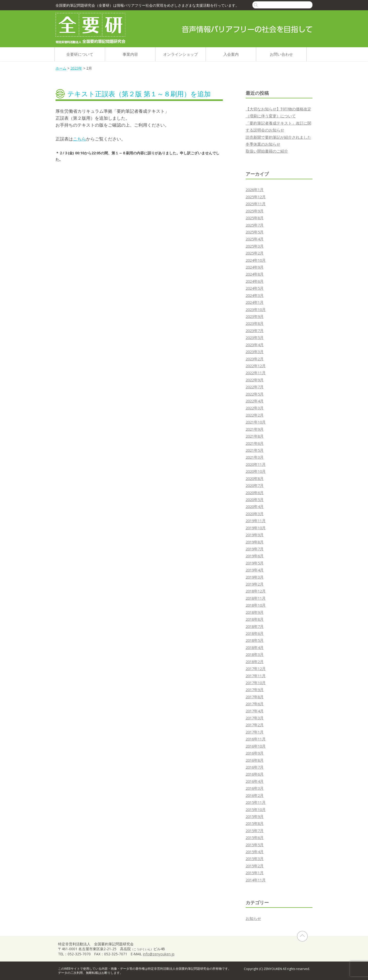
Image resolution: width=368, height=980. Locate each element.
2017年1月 (255, 732)
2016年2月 (255, 795)
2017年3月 (255, 718)
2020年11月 (256, 464)
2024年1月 (255, 302)
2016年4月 (255, 781)
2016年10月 (256, 746)
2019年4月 (255, 570)
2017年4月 (255, 711)
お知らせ (253, 918)
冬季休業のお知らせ (263, 144)
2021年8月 (255, 436)
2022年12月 (256, 366)
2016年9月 (255, 753)
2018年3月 (255, 654)
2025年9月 (255, 211)
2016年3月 (255, 788)
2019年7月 (255, 549)
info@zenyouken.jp (159, 954)
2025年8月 (255, 218)
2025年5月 (255, 232)
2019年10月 (256, 528)
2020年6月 (255, 493)
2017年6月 (255, 704)
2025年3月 (255, 246)
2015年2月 (255, 866)
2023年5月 (255, 337)
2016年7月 (255, 767)
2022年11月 (256, 373)
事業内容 (130, 54)
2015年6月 (255, 837)
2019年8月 (255, 542)
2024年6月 (255, 281)
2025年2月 (255, 253)
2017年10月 (256, 683)
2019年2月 (255, 584)
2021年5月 (255, 450)
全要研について (80, 54)
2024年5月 (255, 288)
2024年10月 (256, 260)
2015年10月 (256, 809)
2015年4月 (255, 852)
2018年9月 (255, 612)
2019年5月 (255, 563)
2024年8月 (255, 274)
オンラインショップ (181, 54)
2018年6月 (255, 633)
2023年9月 (255, 316)
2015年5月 (255, 845)
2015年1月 (255, 873)
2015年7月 (255, 831)
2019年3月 (255, 577)
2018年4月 (255, 647)
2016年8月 (255, 760)
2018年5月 (255, 640)
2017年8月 (255, 697)
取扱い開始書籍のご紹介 (267, 151)
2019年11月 (256, 521)
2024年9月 (255, 267)
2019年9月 (255, 535)
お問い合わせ (281, 54)
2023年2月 (255, 359)
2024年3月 (255, 295)
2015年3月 (255, 859)
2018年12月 (256, 591)
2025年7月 (255, 225)
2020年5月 (255, 500)
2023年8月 (255, 323)
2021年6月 (255, 443)
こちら (80, 139)
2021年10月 (256, 422)
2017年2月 (255, 725)
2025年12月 (256, 197)
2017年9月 (255, 690)
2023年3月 (255, 352)
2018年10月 (256, 605)
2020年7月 (255, 485)
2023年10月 (256, 309)
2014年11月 (256, 880)
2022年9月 (255, 380)
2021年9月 (255, 429)
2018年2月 (255, 662)
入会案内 (231, 54)
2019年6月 (255, 556)
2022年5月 (255, 394)
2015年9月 (255, 816)
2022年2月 (255, 415)
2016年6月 (255, 774)
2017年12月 (256, 668)
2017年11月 (256, 676)
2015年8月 (255, 823)
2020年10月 (256, 471)
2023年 (76, 68)
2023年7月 (255, 331)
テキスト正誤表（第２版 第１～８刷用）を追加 (139, 94)
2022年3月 (255, 408)
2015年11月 (256, 802)
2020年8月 (255, 478)
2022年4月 (255, 401)
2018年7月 (255, 626)
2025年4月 (255, 239)
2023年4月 (255, 345)
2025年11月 (256, 204)
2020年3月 (255, 514)
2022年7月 (255, 387)
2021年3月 (255, 457)
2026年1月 (255, 190)
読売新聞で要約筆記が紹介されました (278, 137)
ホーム (61, 68)
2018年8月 (255, 619)
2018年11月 (256, 598)
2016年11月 (256, 739)
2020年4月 (255, 506)
